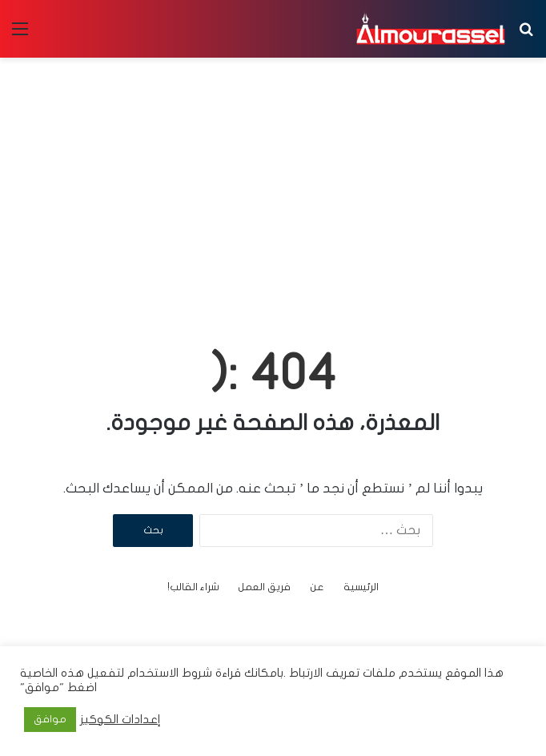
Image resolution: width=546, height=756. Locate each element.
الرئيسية (361, 587)
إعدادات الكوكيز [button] (120, 720)
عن (317, 587)
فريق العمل (264, 587)
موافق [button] (50, 719)
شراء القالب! (193, 587)
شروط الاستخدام (168, 673)
